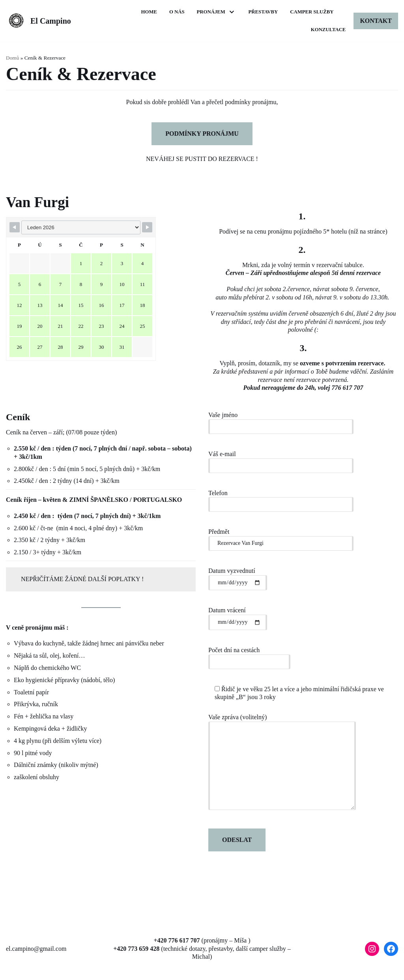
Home (205, 12)
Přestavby (319, 12)
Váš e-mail (281, 459)
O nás (232, 12)
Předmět (281, 537)
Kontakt (376, 21)
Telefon (281, 498)
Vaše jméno (281, 420)
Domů (12, 58)
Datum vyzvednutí (238, 576)
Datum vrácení (238, 616)
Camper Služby (277, 30)
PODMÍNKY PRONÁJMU (202, 134)
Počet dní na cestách (249, 656)
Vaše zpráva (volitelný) (282, 765)
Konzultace (328, 30)
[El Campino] (38, 21)
